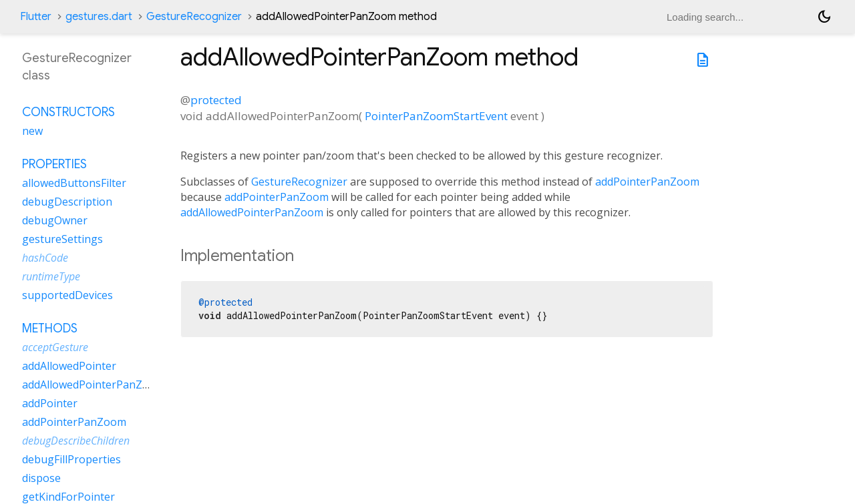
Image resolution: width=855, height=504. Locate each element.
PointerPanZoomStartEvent (436, 116)
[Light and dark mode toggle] (824, 17)
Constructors (68, 112)
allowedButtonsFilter (74, 183)
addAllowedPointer (69, 366)
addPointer (50, 403)
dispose (41, 478)
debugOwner (55, 220)
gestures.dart (99, 17)
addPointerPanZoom (647, 182)
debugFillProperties (71, 459)
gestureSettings (62, 239)
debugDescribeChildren (76, 441)
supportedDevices (67, 295)
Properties (54, 164)
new (32, 131)
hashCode (45, 258)
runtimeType (51, 276)
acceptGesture (55, 347)
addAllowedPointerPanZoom (252, 212)
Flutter (36, 17)
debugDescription (67, 202)
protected (216, 100)
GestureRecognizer (194, 17)
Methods (50, 328)
